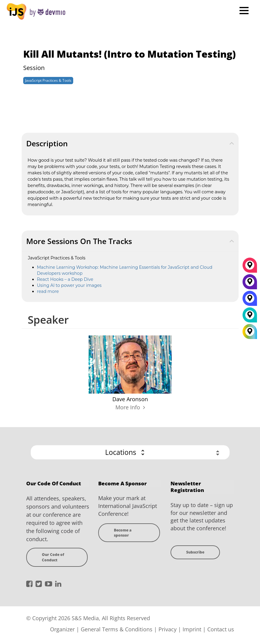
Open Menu (244, 10)
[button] (130, 452)
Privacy (168, 629)
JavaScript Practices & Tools (48, 80)
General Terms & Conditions (117, 629)
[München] (250, 267)
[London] (250, 317)
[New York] (250, 284)
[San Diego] (250, 300)
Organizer (62, 629)
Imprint (192, 629)
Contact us (221, 629)
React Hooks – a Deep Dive (65, 279)
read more (48, 291)
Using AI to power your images (69, 285)
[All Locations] (250, 332)
